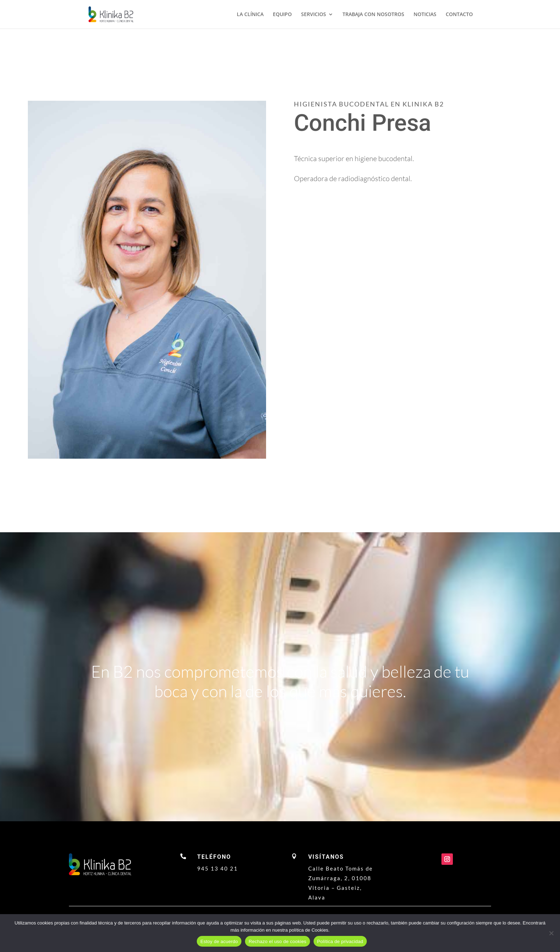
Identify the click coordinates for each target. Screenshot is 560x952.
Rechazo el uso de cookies (277, 941)
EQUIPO (282, 15)
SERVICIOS (314, 15)
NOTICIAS (425, 15)
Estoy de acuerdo (219, 941)
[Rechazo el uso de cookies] (551, 933)
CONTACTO (459, 15)
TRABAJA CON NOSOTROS (373, 15)
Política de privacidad (340, 941)
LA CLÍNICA (250, 15)
